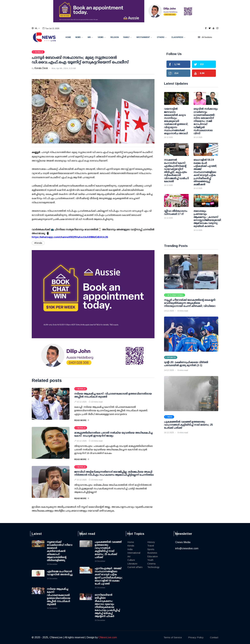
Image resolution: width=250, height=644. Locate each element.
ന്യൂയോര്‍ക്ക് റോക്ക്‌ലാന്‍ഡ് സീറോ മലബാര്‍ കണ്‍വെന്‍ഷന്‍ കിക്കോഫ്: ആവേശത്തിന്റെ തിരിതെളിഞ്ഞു (60, 551)
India (130, 549)
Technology (153, 567)
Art (129, 556)
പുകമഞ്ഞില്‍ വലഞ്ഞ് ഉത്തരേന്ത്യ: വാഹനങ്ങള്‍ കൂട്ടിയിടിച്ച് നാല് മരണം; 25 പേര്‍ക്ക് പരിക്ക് (188, 425)
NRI (89, 37)
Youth (150, 560)
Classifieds (177, 37)
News (78, 37)
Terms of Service (173, 637)
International (134, 553)
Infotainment (143, 37)
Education (153, 556)
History (151, 542)
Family (126, 37)
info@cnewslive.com (187, 548)
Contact (214, 637)
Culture (131, 560)
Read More (82, 420)
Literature (132, 564)
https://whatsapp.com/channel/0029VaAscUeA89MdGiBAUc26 (70, 237)
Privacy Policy (196, 637)
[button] (36, 28)
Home (68, 37)
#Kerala (38, 243)
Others (161, 37)
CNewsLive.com (108, 637)
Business (152, 553)
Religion (115, 37)
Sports (151, 549)
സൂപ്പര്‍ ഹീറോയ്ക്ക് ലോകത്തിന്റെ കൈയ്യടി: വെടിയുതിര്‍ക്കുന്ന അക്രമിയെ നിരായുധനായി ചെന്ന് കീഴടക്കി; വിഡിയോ (190, 303)
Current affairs (135, 567)
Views (101, 37)
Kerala (131, 546)
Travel (151, 546)
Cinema (151, 564)
